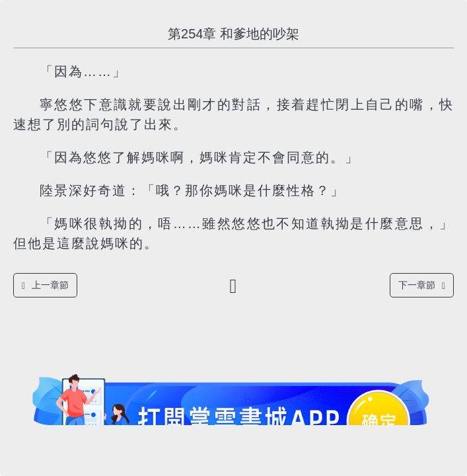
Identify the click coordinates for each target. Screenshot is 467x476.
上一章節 (45, 285)
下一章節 (422, 285)
